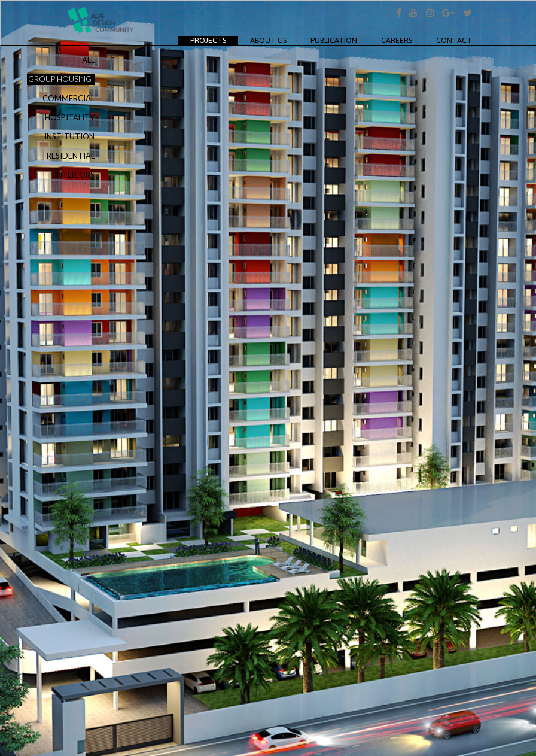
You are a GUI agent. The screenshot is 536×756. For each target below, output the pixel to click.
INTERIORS (74, 175)
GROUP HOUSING (60, 79)
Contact (454, 40)
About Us (268, 40)
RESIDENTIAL (71, 156)
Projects (214, 40)
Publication (334, 40)
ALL (88, 60)
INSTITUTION (69, 136)
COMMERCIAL (68, 98)
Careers (397, 40)
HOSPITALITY (70, 117)
